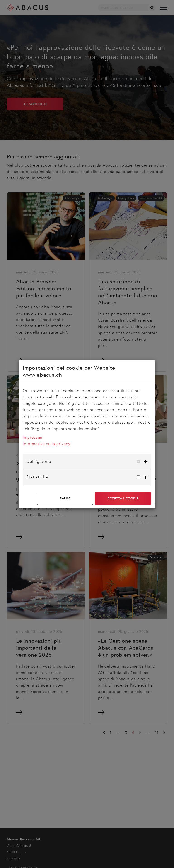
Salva (65, 498)
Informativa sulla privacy (47, 444)
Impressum (33, 437)
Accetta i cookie (123, 498)
